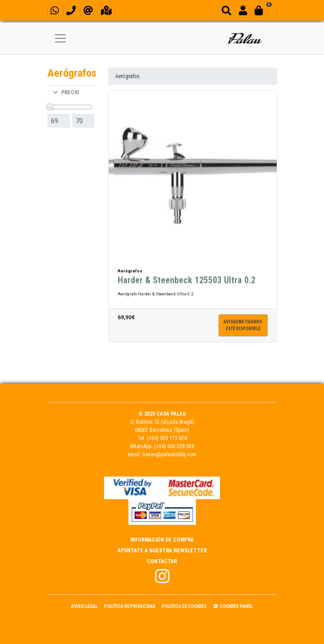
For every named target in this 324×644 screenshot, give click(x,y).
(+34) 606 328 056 (174, 446)
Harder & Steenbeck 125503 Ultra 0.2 (187, 281)
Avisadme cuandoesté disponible (243, 326)
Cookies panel (233, 606)
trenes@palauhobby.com (169, 454)
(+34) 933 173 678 (167, 438)
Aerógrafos (128, 76)
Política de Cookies (184, 606)
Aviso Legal (84, 606)
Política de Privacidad (130, 606)
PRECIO (66, 93)
